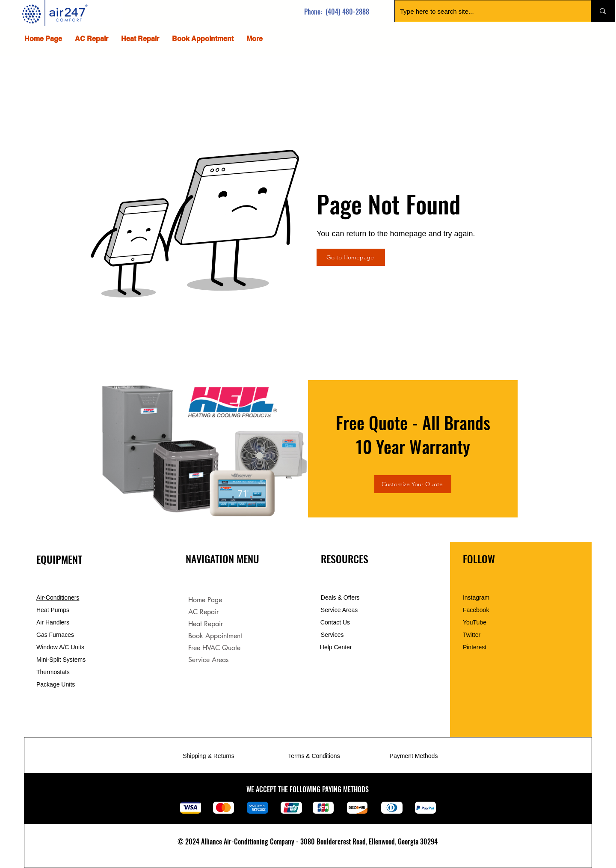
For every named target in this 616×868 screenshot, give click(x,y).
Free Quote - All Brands (413, 422)
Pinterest (475, 647)
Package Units (56, 684)
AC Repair (203, 612)
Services (332, 635)
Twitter (472, 635)
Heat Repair (206, 624)
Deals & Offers (341, 597)
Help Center (337, 647)
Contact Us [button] (335, 622)
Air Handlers (53, 622)
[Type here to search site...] (486, 11)
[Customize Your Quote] (413, 484)
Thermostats (53, 672)
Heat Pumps (53, 610)
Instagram (476, 597)
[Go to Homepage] (351, 257)
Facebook (476, 610)
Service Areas (208, 660)
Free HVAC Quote (214, 648)
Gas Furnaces (55, 635)
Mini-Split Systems (61, 660)
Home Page (205, 600)
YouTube (475, 622)
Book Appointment (215, 636)
